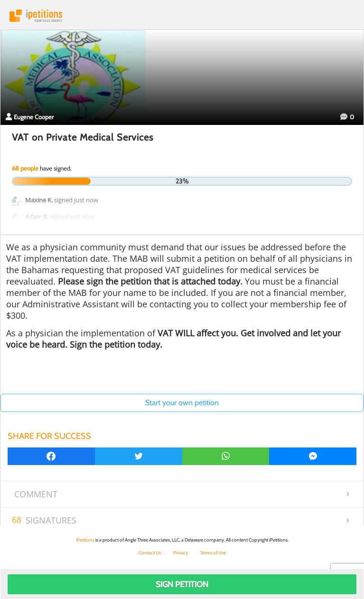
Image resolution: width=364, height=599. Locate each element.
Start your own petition (182, 403)
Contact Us (150, 553)
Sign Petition (182, 584)
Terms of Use (213, 553)
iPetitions (182, 16)
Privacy (181, 553)
